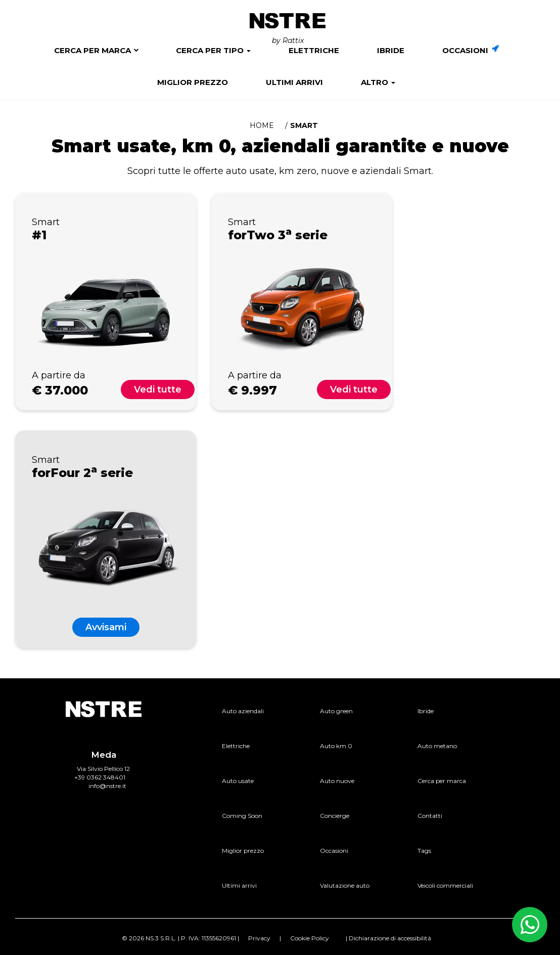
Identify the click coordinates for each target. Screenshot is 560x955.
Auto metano (437, 746)
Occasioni (471, 50)
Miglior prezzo (193, 82)
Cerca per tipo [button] (213, 50)
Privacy (259, 938)
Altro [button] (378, 82)
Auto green (336, 711)
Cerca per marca (92, 50)
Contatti (430, 816)
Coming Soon (242, 816)
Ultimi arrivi (294, 82)
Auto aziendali (243, 711)
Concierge (335, 816)
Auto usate (238, 781)
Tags (424, 851)
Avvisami (106, 627)
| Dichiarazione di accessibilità (388, 938)
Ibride (391, 50)
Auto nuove (337, 781)
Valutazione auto (345, 885)
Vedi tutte (158, 389)
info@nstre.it (107, 786)
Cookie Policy (310, 938)
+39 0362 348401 (100, 777)
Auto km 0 (336, 746)
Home (262, 125)
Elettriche (314, 50)
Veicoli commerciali (445, 885)
